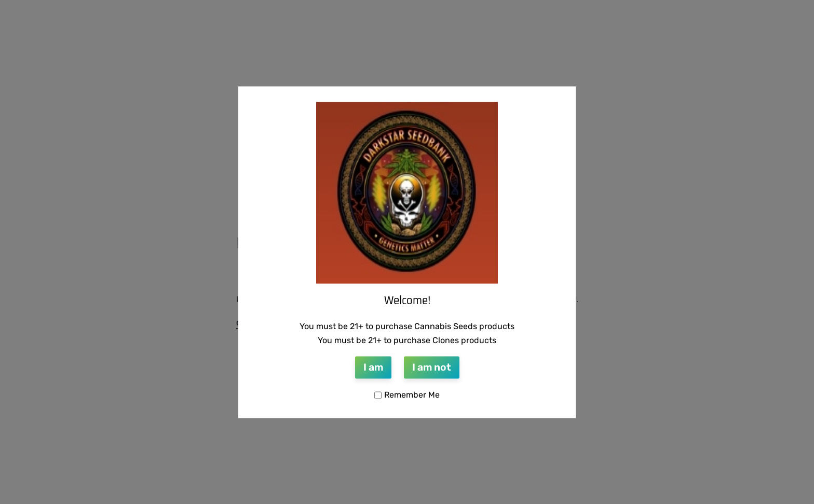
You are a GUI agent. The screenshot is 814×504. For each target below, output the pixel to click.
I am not (432, 368)
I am (373, 368)
